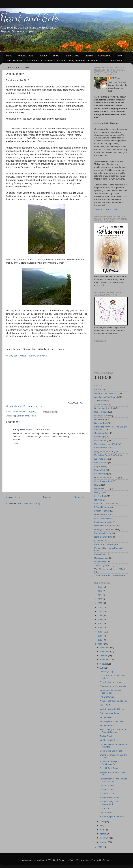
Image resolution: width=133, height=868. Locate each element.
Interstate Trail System (105, 504)
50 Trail (98, 390)
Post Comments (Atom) (29, 504)
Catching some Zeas (109, 713)
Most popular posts (103, 522)
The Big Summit (107, 697)
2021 (100, 607)
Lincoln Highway (102, 511)
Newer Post (13, 497)
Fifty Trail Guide (14, 61)
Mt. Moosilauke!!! (107, 740)
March (103, 834)
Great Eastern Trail (103, 481)
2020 (100, 611)
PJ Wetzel (116, 78)
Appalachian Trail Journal (25, 416)
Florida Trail (100, 470)
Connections (105, 56)
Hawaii (98, 485)
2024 (100, 595)
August (104, 664)
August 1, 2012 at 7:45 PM (38, 429)
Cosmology (100, 437)
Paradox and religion (104, 544)
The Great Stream (113, 61)
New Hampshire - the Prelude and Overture (113, 780)
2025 (100, 591)
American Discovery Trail (106, 393)
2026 (100, 587)
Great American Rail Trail (106, 477)
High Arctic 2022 (102, 489)
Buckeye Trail (101, 423)
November (105, 652)
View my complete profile (106, 209)
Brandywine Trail (102, 416)
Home (9, 56)
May (102, 826)
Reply (16, 444)
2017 (100, 624)
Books (56, 56)
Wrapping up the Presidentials (114, 686)
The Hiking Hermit (103, 565)
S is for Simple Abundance (112, 816)
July (102, 668)
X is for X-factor (107, 793)
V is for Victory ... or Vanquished (109, 803)
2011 (100, 847)
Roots (119, 56)
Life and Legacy (102, 507)
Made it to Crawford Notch (112, 709)
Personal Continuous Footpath (108, 548)
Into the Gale (106, 717)
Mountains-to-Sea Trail (105, 526)
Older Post (80, 497)
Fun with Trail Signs (109, 768)
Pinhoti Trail (100, 554)
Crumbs (89, 56)
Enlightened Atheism (104, 451)
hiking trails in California (18, 406)
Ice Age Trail (100, 496)
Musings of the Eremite (105, 529)
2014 (100, 636)
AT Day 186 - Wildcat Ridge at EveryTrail (26, 356)
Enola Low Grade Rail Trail (107, 455)
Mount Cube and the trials (112, 751)
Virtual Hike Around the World (108, 575)
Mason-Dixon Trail (103, 515)
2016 (100, 628)
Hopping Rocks (26, 56)
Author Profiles (101, 404)
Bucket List (99, 419)
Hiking (97, 492)
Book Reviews (101, 412)
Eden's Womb (101, 448)
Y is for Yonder (106, 789)
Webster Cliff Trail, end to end (113, 701)
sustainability (100, 562)
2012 (100, 644)
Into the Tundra (107, 725)
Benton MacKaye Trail (105, 408)
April (102, 830)
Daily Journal (100, 440)
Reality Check (106, 736)
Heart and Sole (29, 18)
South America (101, 558)
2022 (100, 603)
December (105, 648)
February (105, 838)
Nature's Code (72, 56)
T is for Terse (106, 812)
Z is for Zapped (107, 785)
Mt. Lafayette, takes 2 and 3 (113, 721)
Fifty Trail (99, 466)
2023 (100, 599)
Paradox (43, 56)
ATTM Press (100, 401)
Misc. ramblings (102, 518)
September (105, 660)
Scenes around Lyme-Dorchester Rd (110, 763)
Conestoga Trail (102, 433)
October (104, 656)
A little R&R (105, 705)
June (103, 822)
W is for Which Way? (109, 798)
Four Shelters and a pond (111, 682)
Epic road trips (101, 459)
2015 (100, 632)
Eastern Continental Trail (106, 444)
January (104, 842)
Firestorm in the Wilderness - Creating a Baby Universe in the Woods (62, 61)
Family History (101, 463)
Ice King (98, 500)
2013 (100, 640)
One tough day (106, 671)
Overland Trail (101, 541)
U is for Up (105, 808)
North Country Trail (103, 537)
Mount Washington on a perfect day (111, 691)
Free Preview (101, 474)
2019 (100, 615)
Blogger (107, 860)
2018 (100, 620)
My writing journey (103, 533)
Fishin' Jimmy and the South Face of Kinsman (113, 731)
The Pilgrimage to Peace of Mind (109, 569)
